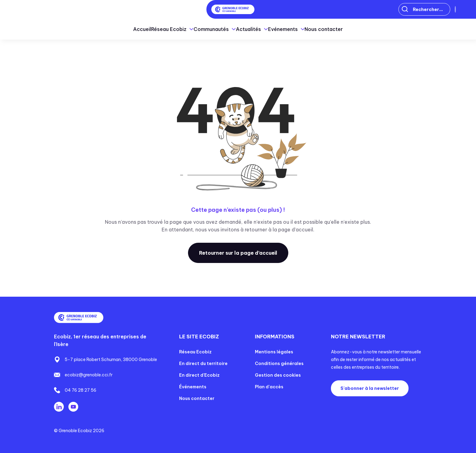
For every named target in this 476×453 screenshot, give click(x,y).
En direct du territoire (203, 364)
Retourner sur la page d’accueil (238, 253)
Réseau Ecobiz (195, 352)
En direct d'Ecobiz (199, 375)
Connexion (436, 10)
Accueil (103, 29)
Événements (193, 387)
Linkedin (59, 407)
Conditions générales (279, 364)
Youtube (73, 407)
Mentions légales (274, 352)
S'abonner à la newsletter (370, 388)
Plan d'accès (269, 387)
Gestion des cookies (278, 375)
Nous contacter (363, 29)
